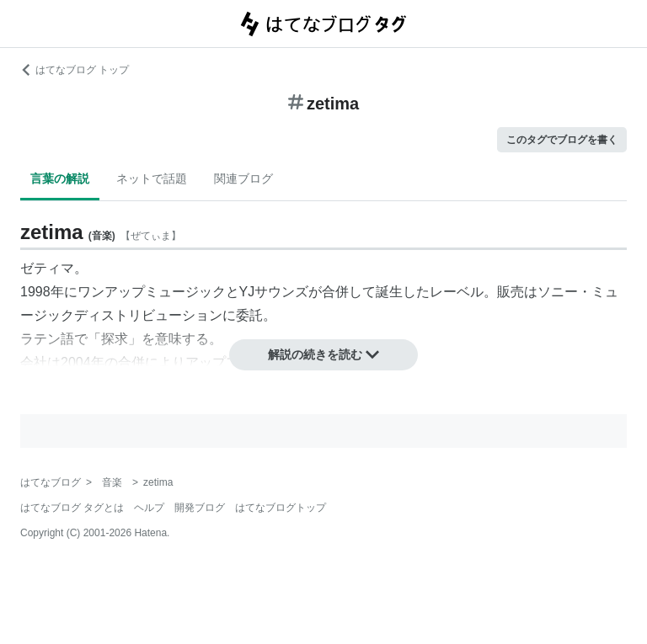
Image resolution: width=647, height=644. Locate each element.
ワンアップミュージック (152, 292)
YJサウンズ (274, 292)
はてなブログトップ (281, 508)
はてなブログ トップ (75, 70)
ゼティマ (47, 268)
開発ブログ (200, 508)
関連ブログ (243, 178)
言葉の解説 (60, 178)
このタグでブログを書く (562, 140)
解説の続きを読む (323, 354)
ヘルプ (149, 508)
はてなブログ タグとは (72, 508)
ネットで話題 (152, 178)
